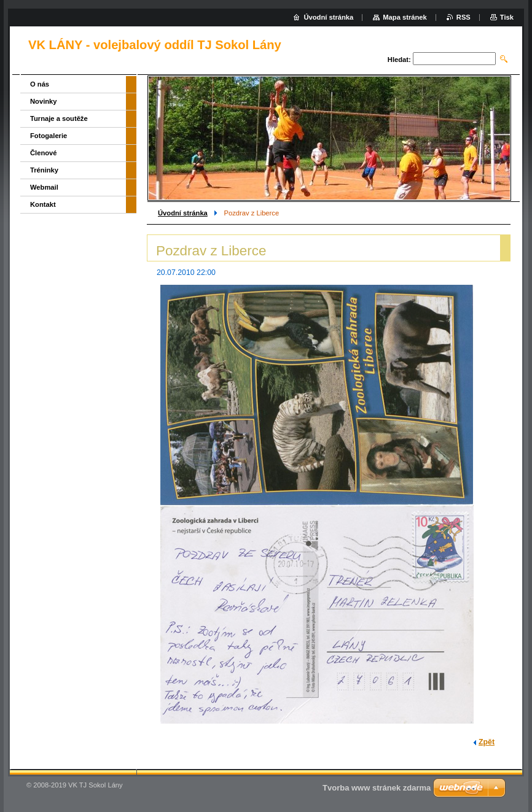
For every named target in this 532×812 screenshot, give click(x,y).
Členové (44, 153)
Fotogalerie (49, 136)
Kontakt (43, 204)
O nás (40, 84)
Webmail (44, 187)
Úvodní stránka (183, 213)
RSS (464, 17)
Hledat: (399, 60)
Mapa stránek (405, 17)
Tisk (507, 17)
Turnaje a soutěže (59, 118)
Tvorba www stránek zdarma (377, 788)
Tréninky (44, 170)
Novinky (44, 101)
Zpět (487, 742)
